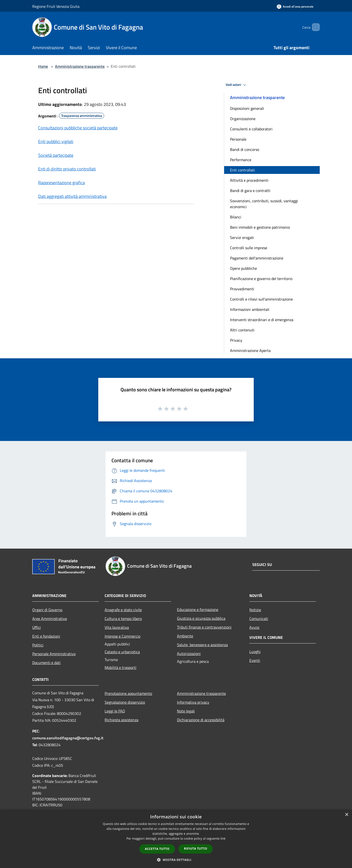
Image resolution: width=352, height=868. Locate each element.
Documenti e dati (46, 663)
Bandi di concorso (245, 149)
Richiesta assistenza (121, 720)
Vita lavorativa (117, 627)
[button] (176, 860)
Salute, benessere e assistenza (202, 645)
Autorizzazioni (189, 654)
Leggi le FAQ (115, 711)
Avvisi (254, 627)
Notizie (255, 610)
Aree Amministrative (50, 619)
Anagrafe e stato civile (123, 610)
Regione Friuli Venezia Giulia (56, 6)
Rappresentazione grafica (61, 183)
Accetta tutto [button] (157, 849)
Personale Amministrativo (54, 654)
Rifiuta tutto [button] (196, 849)
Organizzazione (243, 119)
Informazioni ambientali (250, 309)
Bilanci (236, 217)
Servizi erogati (242, 237)
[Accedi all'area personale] (295, 6)
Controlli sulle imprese (249, 248)
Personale (238, 139)
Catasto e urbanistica (122, 652)
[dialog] (176, 839)
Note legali (186, 711)
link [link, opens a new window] (223, 839)
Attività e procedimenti (249, 180)
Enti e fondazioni (46, 636)
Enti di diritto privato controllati (67, 169)
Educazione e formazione (198, 609)
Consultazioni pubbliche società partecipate (78, 128)
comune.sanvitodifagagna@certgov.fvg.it (68, 738)
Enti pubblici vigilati (56, 141)
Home (43, 66)
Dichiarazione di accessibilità (201, 720)
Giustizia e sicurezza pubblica (201, 618)
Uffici (37, 627)
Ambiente (185, 636)
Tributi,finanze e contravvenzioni (204, 627)
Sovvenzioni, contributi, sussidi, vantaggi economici (264, 204)
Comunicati (259, 619)
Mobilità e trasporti (121, 667)
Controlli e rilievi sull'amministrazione (261, 299)
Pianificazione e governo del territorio (261, 279)
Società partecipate (56, 155)
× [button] (346, 815)
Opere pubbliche (243, 268)
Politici (38, 645)
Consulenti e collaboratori (251, 129)
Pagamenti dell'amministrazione (257, 258)
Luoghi (255, 652)
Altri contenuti (242, 330)
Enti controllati (242, 170)
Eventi (255, 660)
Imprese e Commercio (122, 636)
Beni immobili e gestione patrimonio (260, 227)
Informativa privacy (193, 702)
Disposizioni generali (247, 108)
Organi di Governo (47, 610)
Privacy (236, 340)
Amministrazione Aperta (250, 350)
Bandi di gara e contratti (250, 191)
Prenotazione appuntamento (128, 693)
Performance (241, 160)
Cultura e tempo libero (123, 619)
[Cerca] (314, 27)
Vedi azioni (237, 85)
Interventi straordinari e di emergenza (262, 320)
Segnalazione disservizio (125, 702)
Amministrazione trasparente (80, 66)
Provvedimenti (242, 289)
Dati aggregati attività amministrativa (72, 196)
